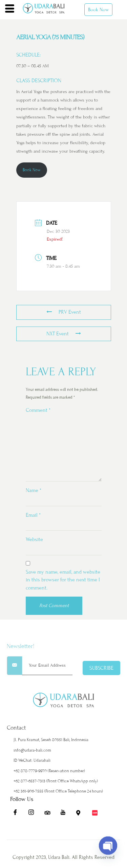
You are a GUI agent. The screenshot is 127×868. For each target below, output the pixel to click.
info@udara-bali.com (32, 750)
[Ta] (49, 814)
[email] (47, 665)
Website (34, 539)
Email (33, 515)
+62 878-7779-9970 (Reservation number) (49, 771)
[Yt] (65, 814)
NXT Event (64, 334)
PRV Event (64, 312)
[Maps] (81, 814)
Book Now (98, 10)
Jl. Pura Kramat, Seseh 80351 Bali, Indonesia (51, 740)
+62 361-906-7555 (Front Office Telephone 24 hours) (58, 791)
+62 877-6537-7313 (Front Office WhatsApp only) (56, 781)
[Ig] (34, 814)
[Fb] (18, 814)
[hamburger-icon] (10, 9)
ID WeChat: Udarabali (32, 760)
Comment (38, 410)
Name (34, 490)
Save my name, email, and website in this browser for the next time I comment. (63, 580)
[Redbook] (97, 814)
